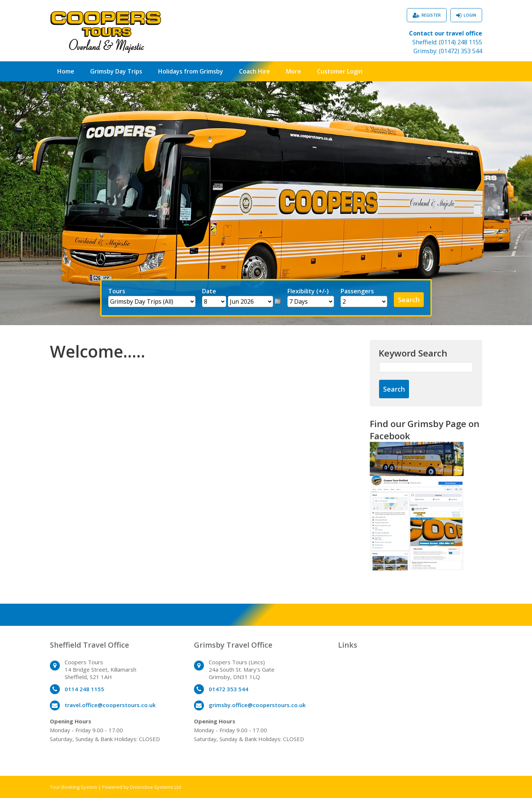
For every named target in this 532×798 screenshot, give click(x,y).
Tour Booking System (74, 787)
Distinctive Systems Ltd (156, 787)
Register (431, 15)
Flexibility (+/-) (308, 291)
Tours (117, 291)
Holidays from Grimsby (191, 71)
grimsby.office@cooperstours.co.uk (257, 705)
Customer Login (340, 71)
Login (470, 15)
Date (209, 291)
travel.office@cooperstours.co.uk (110, 705)
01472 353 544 (229, 689)
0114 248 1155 (84, 689)
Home (66, 71)
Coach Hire (255, 71)
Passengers (357, 291)
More (294, 71)
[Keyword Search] (426, 367)
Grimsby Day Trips (116, 71)
